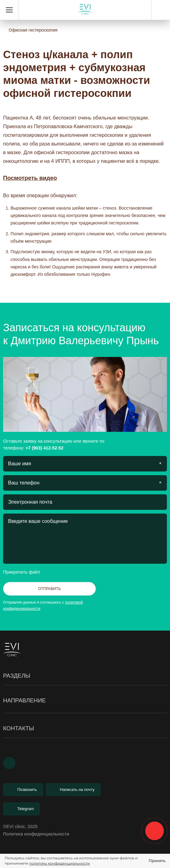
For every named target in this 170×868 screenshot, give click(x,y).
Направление (85, 701)
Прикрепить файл (27, 572)
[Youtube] (9, 763)
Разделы (85, 676)
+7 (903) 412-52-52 (161, 10)
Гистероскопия (19, 714)
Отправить (49, 589)
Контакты (85, 729)
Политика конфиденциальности (36, 834)
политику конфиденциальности (59, 863)
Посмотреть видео (30, 178)
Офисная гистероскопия (33, 30)
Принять (157, 861)
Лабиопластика (19, 717)
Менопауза (15, 745)
